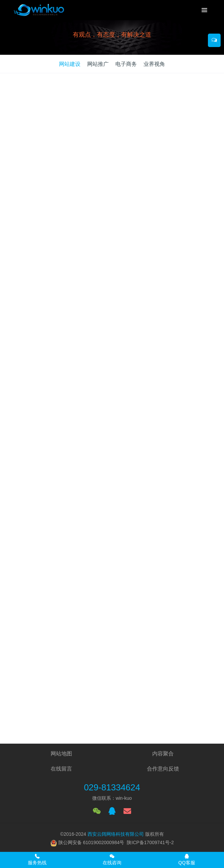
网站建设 (70, 64)
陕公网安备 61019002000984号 (91, 842)
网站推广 (98, 64)
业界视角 (154, 64)
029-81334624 (112, 787)
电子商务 (126, 64)
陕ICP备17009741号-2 (150, 842)
